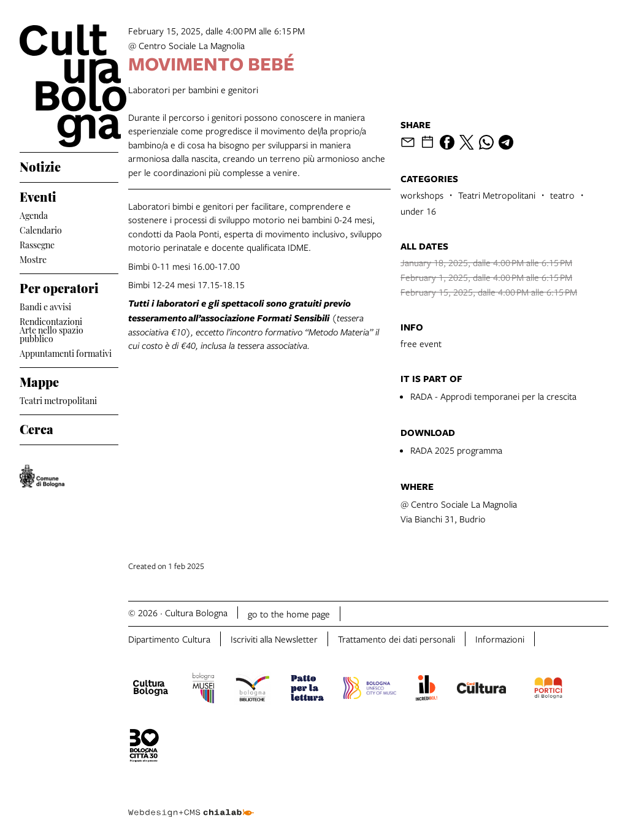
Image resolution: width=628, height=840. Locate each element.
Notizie (40, 165)
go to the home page (289, 614)
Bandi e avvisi (45, 306)
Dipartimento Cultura (169, 639)
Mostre (33, 258)
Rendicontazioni (51, 320)
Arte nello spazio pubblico (52, 334)
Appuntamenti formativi (66, 352)
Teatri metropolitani (58, 399)
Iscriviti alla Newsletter (274, 639)
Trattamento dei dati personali (396, 639)
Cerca (36, 427)
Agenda (34, 214)
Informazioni (500, 639)
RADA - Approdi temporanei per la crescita (493, 396)
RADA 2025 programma (456, 450)
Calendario (41, 229)
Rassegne (37, 244)
